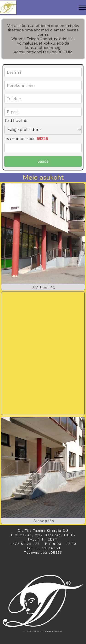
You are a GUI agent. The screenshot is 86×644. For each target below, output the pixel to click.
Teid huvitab (16, 121)
